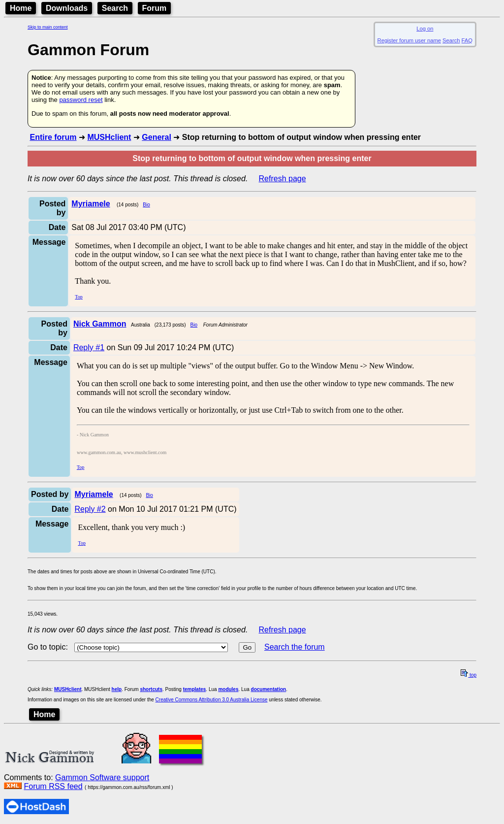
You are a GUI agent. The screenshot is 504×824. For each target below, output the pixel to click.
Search (115, 8)
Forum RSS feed (53, 786)
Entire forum (53, 137)
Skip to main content (48, 27)
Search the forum (295, 647)
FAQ (467, 40)
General (157, 137)
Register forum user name (409, 40)
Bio (146, 205)
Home (21, 8)
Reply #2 (90, 509)
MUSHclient (109, 137)
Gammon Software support (102, 777)
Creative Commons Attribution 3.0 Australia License (212, 700)
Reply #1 (89, 347)
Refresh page (283, 179)
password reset (81, 100)
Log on (425, 29)
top (469, 675)
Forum (155, 8)
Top (79, 297)
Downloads (67, 8)
